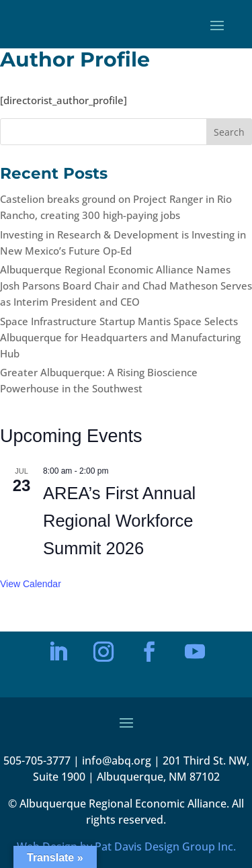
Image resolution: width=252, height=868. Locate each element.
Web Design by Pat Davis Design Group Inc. (126, 847)
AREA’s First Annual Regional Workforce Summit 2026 (119, 521)
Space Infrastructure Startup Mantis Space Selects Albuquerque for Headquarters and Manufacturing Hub (120, 337)
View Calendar (31, 584)
